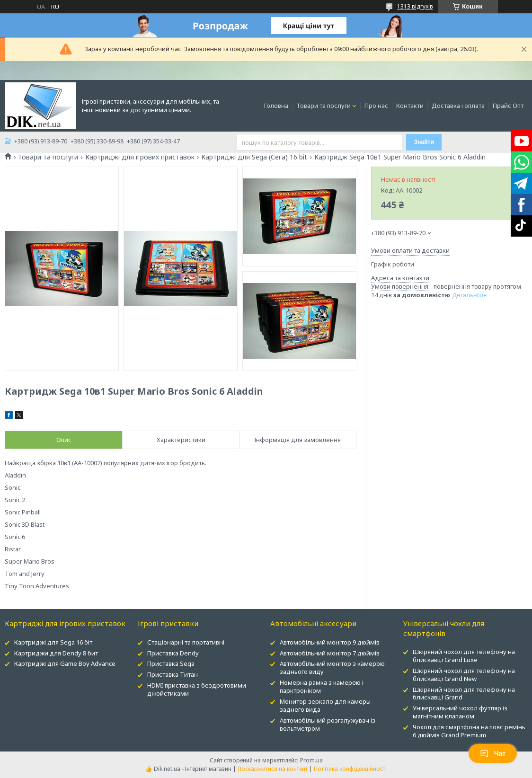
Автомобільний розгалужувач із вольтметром (328, 724)
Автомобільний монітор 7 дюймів (330, 653)
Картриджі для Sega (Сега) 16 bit (254, 157)
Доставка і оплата (458, 106)
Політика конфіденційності (350, 769)
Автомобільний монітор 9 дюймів (330, 642)
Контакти (410, 106)
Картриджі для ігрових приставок (140, 157)
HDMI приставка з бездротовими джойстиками (197, 689)
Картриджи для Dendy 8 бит (56, 653)
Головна (276, 106)
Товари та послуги (324, 106)
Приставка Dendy (173, 653)
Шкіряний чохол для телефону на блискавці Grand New (464, 675)
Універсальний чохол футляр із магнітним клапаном (460, 712)
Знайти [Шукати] (424, 142)
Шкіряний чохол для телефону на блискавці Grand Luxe (464, 656)
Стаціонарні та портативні (186, 642)
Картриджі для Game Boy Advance (65, 663)
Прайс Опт (508, 106)
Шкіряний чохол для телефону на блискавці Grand (464, 694)
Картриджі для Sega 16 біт (53, 642)
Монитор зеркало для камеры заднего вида (325, 705)
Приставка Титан (173, 674)
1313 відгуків (415, 6)
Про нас (376, 106)
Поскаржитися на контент (273, 769)
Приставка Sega (171, 663)
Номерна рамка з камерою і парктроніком (322, 686)
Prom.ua (311, 760)
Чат (493, 753)
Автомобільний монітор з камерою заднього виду (332, 667)
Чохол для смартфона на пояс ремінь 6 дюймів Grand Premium (469, 731)
